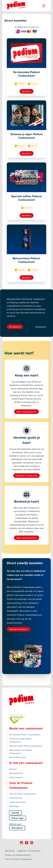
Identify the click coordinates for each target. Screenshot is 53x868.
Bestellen (27, 91)
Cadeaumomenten (18, 802)
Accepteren (15, 327)
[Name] (44, 6)
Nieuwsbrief (17, 828)
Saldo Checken (16, 777)
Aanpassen (41, 327)
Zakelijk (15, 813)
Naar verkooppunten (26, 412)
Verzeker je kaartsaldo (26, 476)
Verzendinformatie (17, 757)
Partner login (18, 818)
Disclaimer (10, 851)
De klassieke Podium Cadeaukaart (25, 734)
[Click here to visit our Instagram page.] (21, 843)
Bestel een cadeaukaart (26, 728)
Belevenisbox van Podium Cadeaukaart (21, 752)
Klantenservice (16, 798)
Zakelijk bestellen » (19, 629)
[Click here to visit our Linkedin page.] (32, 843)
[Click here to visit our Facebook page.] (27, 843)
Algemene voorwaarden (29, 851)
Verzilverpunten (16, 773)
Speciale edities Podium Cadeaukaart (26, 746)
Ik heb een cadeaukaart (26, 763)
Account (13, 769)
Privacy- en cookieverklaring (18, 855)
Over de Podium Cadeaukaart (23, 794)
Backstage (14, 806)
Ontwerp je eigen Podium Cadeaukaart (21, 740)
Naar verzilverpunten (27, 538)
